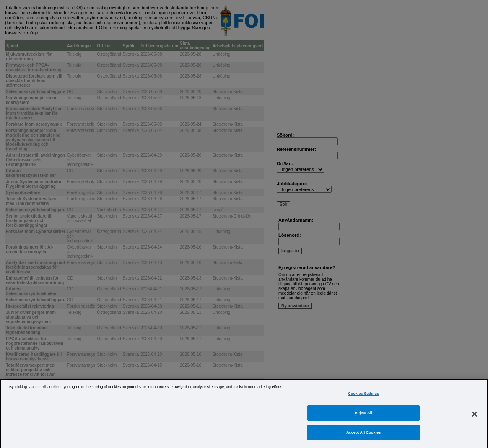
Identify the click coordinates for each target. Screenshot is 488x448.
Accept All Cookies (363, 440)
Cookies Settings (363, 401)
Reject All (364, 420)
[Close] (475, 421)
